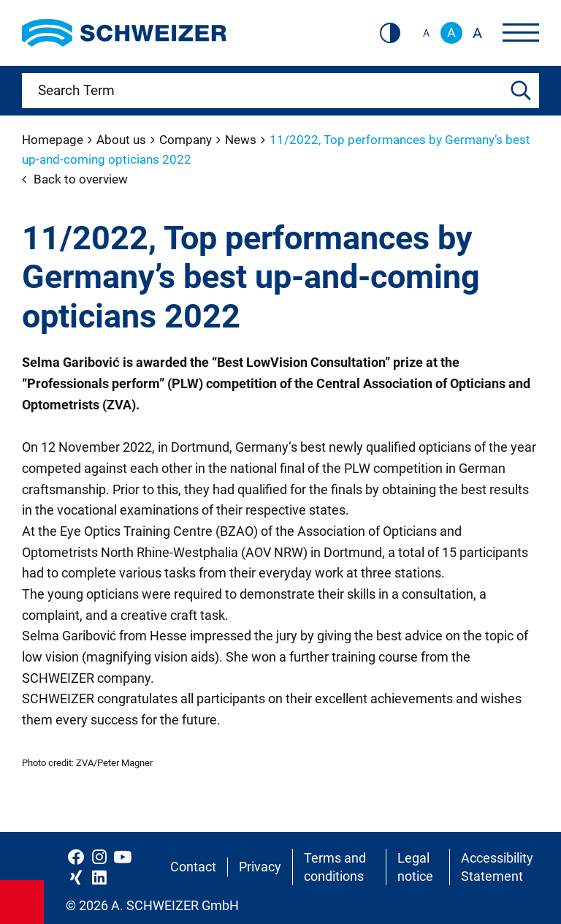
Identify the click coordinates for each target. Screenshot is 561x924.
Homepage (54, 140)
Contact (193, 867)
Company (187, 140)
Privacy (260, 867)
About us (123, 140)
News (242, 140)
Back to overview (75, 179)
